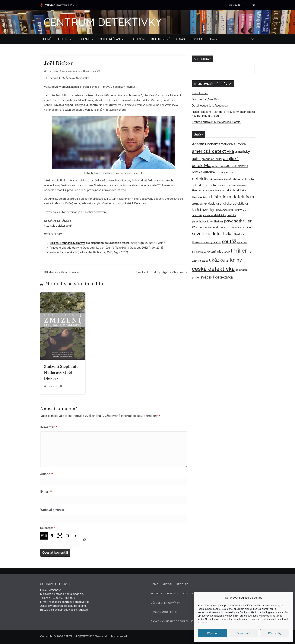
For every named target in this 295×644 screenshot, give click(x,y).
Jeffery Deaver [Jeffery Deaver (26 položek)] (199, 204)
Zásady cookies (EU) (165, 612)
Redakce (156, 593)
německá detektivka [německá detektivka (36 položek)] (215, 215)
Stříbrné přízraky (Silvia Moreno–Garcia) (217, 122)
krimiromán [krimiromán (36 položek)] (221, 210)
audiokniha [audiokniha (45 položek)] (241, 166)
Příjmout (213, 633)
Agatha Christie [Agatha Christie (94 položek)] (205, 144)
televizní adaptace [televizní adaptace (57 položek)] (217, 252)
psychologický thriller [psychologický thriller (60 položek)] (208, 221)
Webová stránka (52, 510)
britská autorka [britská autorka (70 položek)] (203, 172)
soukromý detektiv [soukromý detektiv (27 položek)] (212, 242)
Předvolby (275, 633)
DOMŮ (48, 39)
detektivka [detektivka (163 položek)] (203, 179)
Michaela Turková (72, 71)
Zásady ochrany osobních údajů (175, 621)
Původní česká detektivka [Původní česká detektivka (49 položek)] (208, 227)
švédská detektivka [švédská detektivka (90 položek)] (217, 277)
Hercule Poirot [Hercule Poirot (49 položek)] (201, 197)
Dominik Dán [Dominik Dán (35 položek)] (224, 185)
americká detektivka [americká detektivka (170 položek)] (213, 151)
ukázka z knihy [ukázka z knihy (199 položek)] (225, 260)
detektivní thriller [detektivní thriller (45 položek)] (244, 179)
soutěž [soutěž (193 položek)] (229, 241)
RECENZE (84, 39)
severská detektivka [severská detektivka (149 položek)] (212, 234)
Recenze (182, 584)
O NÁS (181, 39)
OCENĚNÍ (139, 39)
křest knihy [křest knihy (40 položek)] (235, 210)
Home (154, 584)
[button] (70, 39)
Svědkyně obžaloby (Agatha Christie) (161, 272)
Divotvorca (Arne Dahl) (66, 5)
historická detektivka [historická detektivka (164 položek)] (233, 197)
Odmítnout (244, 633)
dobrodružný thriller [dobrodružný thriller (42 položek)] (204, 185)
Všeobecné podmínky (165, 603)
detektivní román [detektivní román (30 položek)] (223, 180)
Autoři (167, 584)
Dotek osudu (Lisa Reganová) (210, 105)
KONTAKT (198, 39)
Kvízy (214, 39)
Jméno (47, 474)
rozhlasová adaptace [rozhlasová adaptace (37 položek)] (238, 227)
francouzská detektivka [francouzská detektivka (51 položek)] (231, 190)
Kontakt (189, 593)
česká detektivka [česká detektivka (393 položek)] (213, 269)
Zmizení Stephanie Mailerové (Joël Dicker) (61, 372)
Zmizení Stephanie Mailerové (67, 243)
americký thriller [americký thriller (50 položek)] (212, 159)
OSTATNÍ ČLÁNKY (112, 39)
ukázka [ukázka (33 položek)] (204, 261)
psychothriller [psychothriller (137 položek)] (238, 221)
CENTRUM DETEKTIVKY (102, 22)
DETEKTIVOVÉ (161, 39)
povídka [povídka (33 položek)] (231, 215)
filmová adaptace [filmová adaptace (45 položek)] (203, 190)
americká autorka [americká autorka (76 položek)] (232, 144)
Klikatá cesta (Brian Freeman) (60, 272)
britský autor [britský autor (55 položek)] (224, 172)
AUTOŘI (63, 39)
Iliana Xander (200, 93)
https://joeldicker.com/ (58, 226)
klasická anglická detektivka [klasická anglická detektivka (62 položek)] (228, 203)
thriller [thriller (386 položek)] (239, 251)
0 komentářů (92, 71)
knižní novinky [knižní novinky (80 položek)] (203, 209)
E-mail (46, 492)
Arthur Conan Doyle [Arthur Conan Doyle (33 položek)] (223, 166)
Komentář (49, 427)
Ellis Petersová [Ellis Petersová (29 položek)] (239, 186)
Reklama (173, 593)
